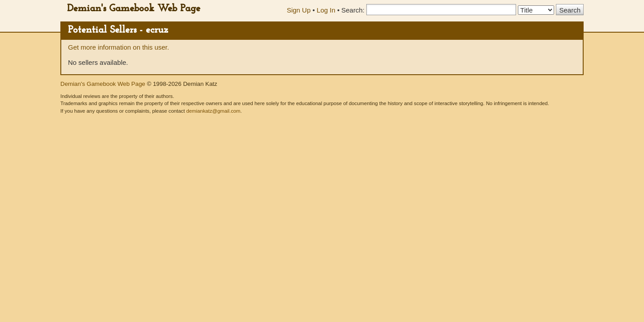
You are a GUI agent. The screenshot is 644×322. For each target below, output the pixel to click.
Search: (353, 10)
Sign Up (299, 10)
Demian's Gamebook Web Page (134, 9)
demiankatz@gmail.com (213, 111)
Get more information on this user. (119, 47)
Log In (326, 10)
